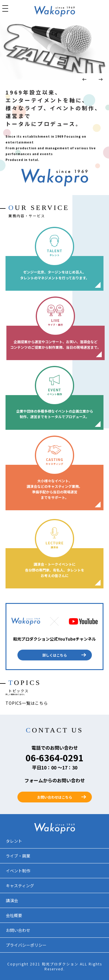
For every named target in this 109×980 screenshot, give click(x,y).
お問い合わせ (18, 930)
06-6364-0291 (55, 758)
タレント (14, 841)
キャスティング (20, 886)
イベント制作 (18, 871)
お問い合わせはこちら (55, 797)
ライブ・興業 (18, 856)
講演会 (12, 900)
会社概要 (14, 915)
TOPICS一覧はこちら (27, 703)
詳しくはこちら (55, 655)
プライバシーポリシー (26, 945)
